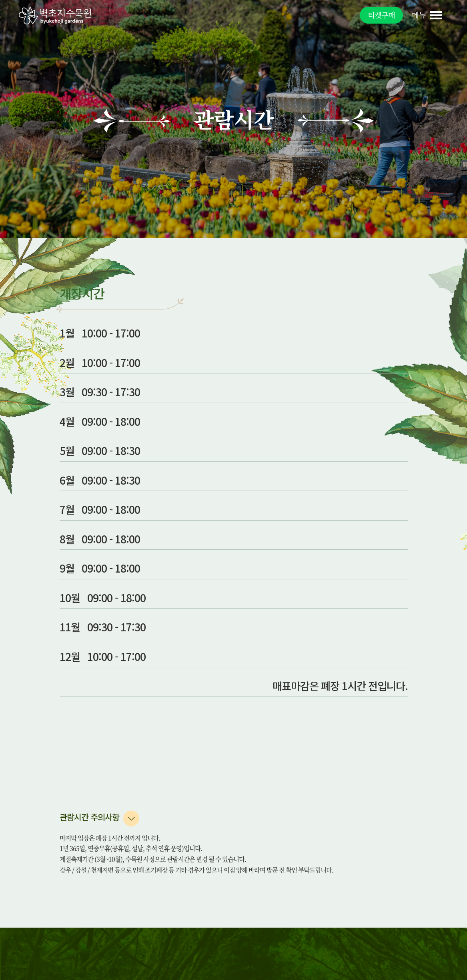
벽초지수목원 (55, 15)
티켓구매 (381, 15)
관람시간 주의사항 (89, 817)
